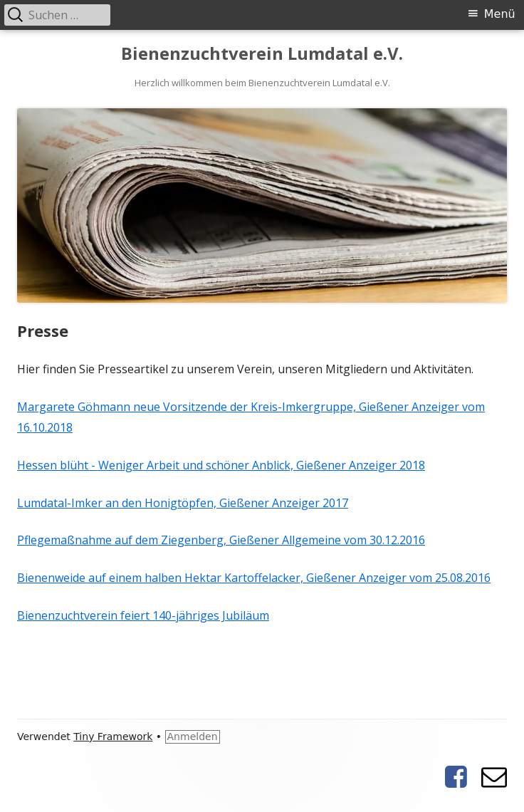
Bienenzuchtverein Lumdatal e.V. (262, 54)
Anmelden (193, 736)
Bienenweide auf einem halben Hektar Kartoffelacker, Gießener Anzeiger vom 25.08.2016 (254, 578)
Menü (500, 14)
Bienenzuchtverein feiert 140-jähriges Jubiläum (143, 615)
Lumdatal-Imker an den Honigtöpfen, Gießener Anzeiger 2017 (183, 503)
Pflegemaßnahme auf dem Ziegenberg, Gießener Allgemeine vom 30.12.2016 (221, 540)
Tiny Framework (113, 736)
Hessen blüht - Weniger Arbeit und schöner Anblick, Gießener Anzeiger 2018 (221, 465)
